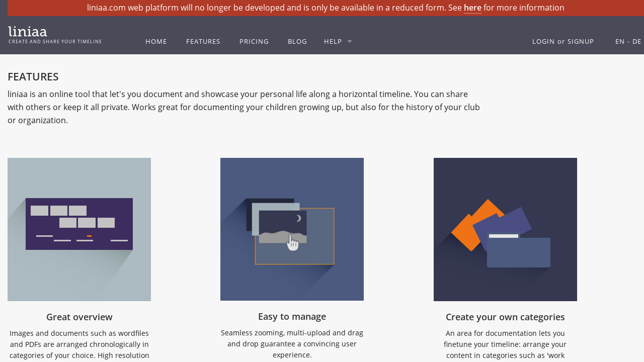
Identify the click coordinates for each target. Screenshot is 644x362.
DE (637, 41)
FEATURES (203, 41)
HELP (333, 41)
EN (620, 41)
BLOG (297, 41)
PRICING (254, 41)
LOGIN (544, 41)
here (473, 8)
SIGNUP (581, 41)
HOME (156, 41)
